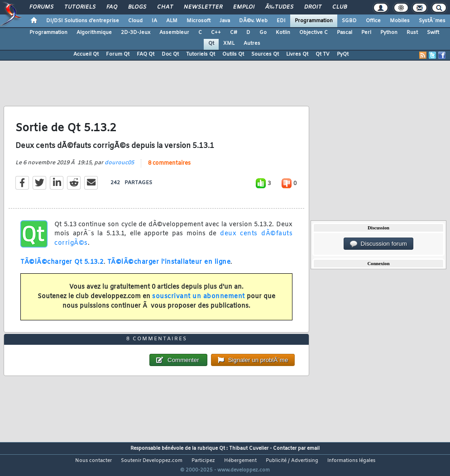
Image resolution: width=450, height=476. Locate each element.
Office (373, 21)
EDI (281, 21)
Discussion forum (378, 244)
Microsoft (199, 21)
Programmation (314, 21)
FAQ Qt (146, 54)
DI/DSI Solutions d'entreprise (83, 21)
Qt (211, 43)
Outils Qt (233, 54)
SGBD (349, 21)
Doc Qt (170, 54)
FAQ (112, 7)
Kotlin (283, 33)
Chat (165, 7)
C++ (216, 33)
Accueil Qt (86, 54)
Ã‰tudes (279, 7)
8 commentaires (169, 169)
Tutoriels (80, 7)
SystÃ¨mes (432, 21)
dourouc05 (119, 168)
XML (229, 43)
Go (263, 33)
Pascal (345, 33)
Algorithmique (94, 33)
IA (154, 21)
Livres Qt (297, 54)
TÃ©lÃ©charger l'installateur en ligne (169, 268)
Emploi (244, 7)
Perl (366, 33)
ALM (172, 21)
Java (225, 21)
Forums (41, 7)
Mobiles (400, 21)
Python (389, 33)
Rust (412, 33)
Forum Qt (118, 54)
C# (234, 33)
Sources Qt (265, 54)
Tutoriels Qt (201, 54)
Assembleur (174, 33)
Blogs (137, 7)
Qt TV (323, 54)
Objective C (314, 33)
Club (340, 7)
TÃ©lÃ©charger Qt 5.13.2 (62, 268)
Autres (252, 43)
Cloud (135, 21)
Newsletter (203, 7)
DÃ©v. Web (253, 21)
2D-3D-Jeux (136, 33)
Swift (433, 33)
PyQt (343, 54)
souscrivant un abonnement (199, 302)
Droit (313, 7)
